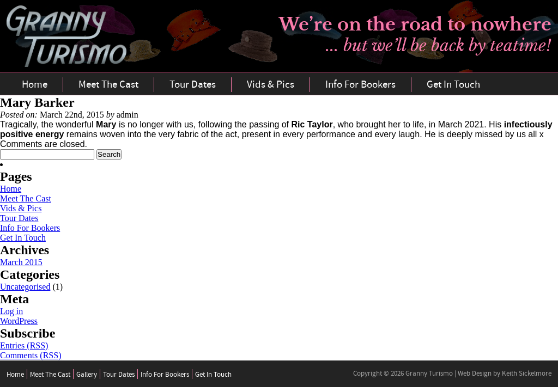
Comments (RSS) (31, 355)
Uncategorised (25, 287)
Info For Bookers (360, 85)
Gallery (87, 375)
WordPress (19, 321)
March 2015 (21, 262)
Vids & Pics (271, 85)
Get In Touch (453, 85)
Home (35, 85)
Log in (11, 311)
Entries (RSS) (24, 345)
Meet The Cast (108, 85)
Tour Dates (193, 85)
